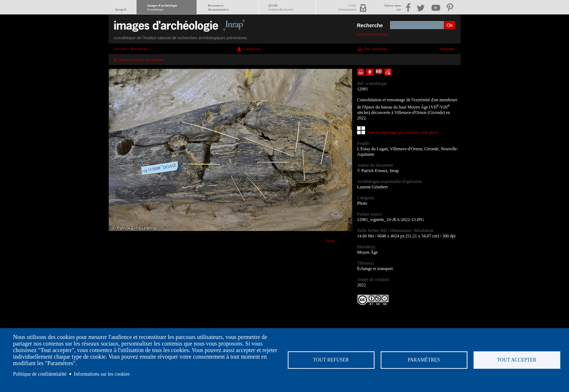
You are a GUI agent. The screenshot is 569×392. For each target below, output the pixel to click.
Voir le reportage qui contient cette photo (403, 132)
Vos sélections (376, 49)
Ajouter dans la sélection (361, 72)
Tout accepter (517, 360)
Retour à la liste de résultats (142, 60)
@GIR (281, 7)
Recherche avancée (372, 34)
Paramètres (424, 360)
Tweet (330, 241)
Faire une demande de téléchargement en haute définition (379, 72)
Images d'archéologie (162, 7)
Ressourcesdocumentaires (218, 7)
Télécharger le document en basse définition (370, 72)
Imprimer (447, 49)
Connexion (251, 49)
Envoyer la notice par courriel (388, 72)
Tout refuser (331, 360)
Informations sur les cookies (102, 374)
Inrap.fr (121, 9)
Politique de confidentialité (40, 374)
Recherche (370, 25)
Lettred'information (347, 7)
